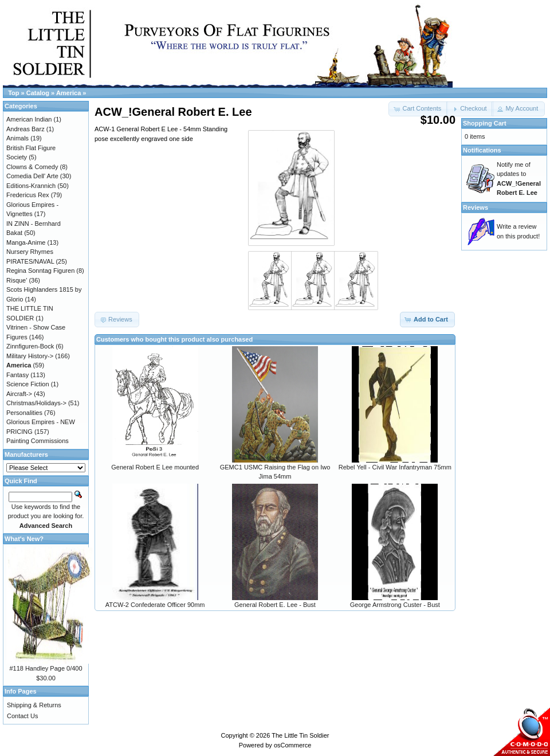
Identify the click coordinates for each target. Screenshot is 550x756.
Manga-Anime (26, 242)
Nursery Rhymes (30, 252)
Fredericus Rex (28, 195)
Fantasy (17, 375)
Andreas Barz (25, 129)
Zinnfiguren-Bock (30, 346)
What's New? (24, 539)
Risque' (17, 280)
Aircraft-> (19, 394)
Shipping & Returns (34, 705)
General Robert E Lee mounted (155, 467)
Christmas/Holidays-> (36, 403)
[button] (470, 109)
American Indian (29, 119)
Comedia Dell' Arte (32, 176)
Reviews (476, 207)
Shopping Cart (485, 123)
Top (13, 93)
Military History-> (30, 356)
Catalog (38, 93)
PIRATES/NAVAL (30, 261)
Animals (17, 138)
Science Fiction (28, 384)
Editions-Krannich (31, 186)
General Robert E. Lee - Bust (275, 605)
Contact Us (22, 716)
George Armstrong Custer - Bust (395, 605)
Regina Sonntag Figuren (40, 271)
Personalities (24, 413)
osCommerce (292, 745)
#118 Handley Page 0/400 (46, 668)
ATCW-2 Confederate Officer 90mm (155, 605)
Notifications (482, 150)
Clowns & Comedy (32, 167)
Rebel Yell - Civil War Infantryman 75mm (395, 467)
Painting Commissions (38, 441)
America (68, 93)
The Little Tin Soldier (300, 735)
